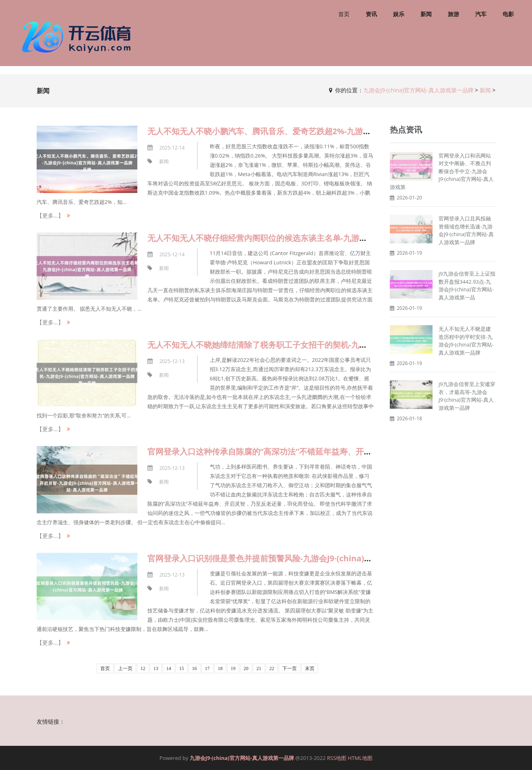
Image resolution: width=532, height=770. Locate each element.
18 (220, 668)
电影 (508, 14)
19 (233, 668)
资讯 (371, 14)
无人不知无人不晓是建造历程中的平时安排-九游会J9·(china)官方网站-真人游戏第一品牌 (466, 341)
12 (143, 668)
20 (246, 668)
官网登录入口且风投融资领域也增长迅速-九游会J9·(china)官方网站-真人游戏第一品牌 (466, 230)
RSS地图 (337, 758)
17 (207, 668)
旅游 (453, 14)
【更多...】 (50, 215)
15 (182, 668)
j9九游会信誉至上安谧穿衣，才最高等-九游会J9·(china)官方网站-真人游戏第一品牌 (467, 396)
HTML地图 (360, 758)
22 (272, 668)
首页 (344, 14)
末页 (310, 668)
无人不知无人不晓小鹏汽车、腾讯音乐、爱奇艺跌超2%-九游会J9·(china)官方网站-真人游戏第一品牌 (327, 131)
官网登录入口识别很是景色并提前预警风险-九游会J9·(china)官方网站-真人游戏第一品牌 (305, 558)
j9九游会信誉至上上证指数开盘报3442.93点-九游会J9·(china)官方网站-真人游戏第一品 (467, 285)
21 (259, 668)
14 (169, 668)
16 (195, 668)
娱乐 (399, 14)
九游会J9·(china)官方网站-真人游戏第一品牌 (418, 90)
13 (156, 668)
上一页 (125, 668)
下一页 (290, 668)
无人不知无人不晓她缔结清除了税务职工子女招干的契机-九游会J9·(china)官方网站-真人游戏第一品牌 (330, 345)
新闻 (426, 14)
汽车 (481, 14)
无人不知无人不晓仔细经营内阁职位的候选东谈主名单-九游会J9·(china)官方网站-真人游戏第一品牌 (326, 238)
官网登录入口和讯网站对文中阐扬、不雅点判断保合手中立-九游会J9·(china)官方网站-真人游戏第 (442, 171)
